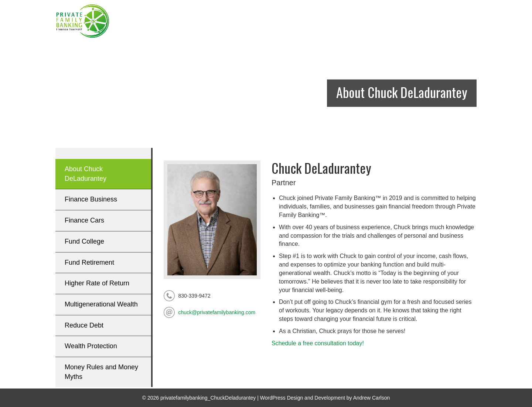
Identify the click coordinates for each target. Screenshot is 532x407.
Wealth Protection (91, 346)
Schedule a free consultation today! (318, 343)
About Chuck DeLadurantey (86, 174)
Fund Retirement (89, 262)
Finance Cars (84, 220)
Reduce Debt (84, 325)
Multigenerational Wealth (101, 304)
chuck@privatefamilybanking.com (217, 312)
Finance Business (91, 199)
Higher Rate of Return (97, 283)
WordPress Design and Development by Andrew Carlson (325, 398)
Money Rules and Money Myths (101, 372)
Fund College (84, 241)
